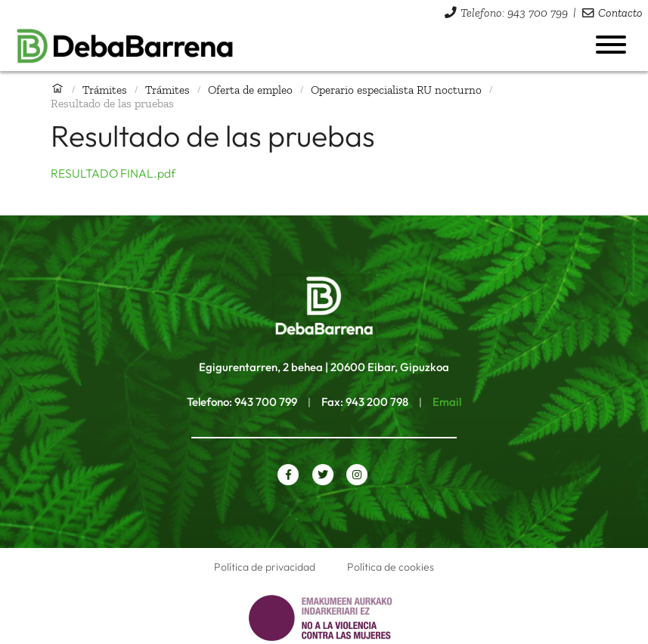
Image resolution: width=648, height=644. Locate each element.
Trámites (105, 90)
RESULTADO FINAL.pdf (113, 173)
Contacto (620, 12)
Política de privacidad (265, 567)
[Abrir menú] (611, 45)
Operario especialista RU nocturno (396, 90)
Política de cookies (391, 567)
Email (447, 402)
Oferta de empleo (250, 90)
